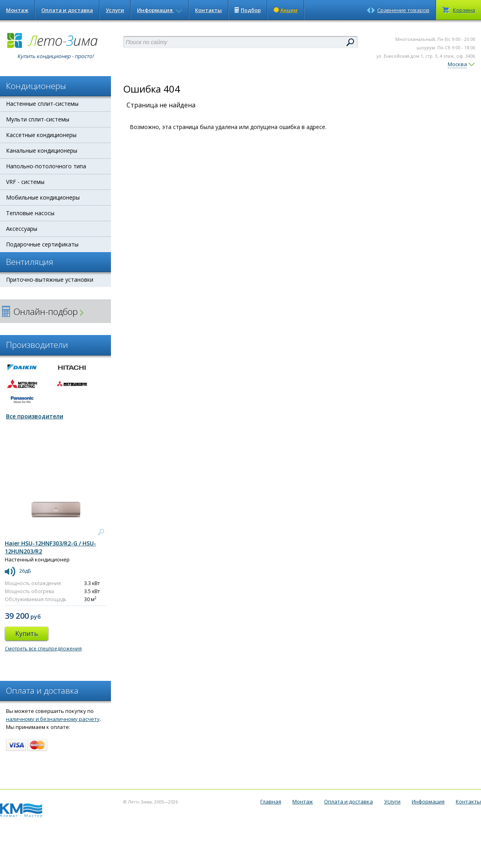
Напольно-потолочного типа (46, 166)
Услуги (115, 10)
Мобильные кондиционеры (43, 197)
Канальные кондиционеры (42, 150)
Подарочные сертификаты (42, 244)
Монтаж (17, 10)
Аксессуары (22, 229)
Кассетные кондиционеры (41, 135)
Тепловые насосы (30, 213)
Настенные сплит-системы (42, 104)
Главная (271, 801)
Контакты (208, 10)
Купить (27, 634)
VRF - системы (25, 182)
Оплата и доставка (67, 10)
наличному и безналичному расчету (53, 719)
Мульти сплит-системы (38, 119)
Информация (160, 10)
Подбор (248, 10)
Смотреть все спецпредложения (43, 649)
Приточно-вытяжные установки (50, 280)
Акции (286, 10)
